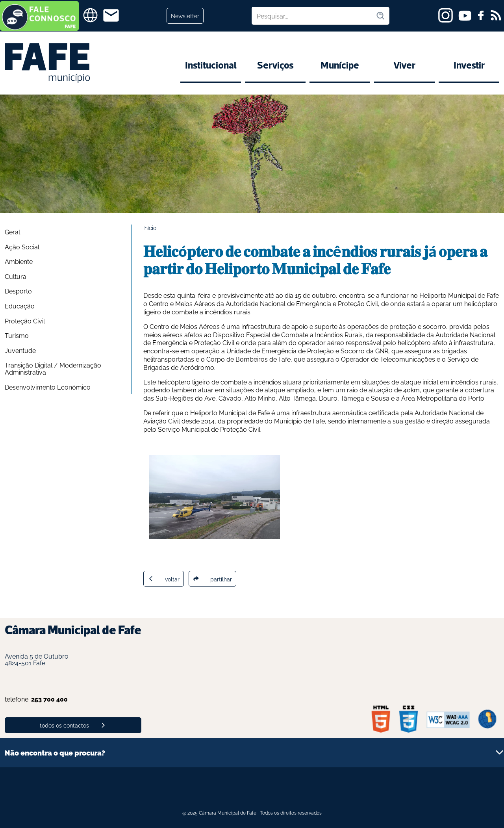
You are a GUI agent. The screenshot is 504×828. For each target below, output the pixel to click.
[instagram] (446, 15)
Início (150, 227)
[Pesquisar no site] (314, 16)
